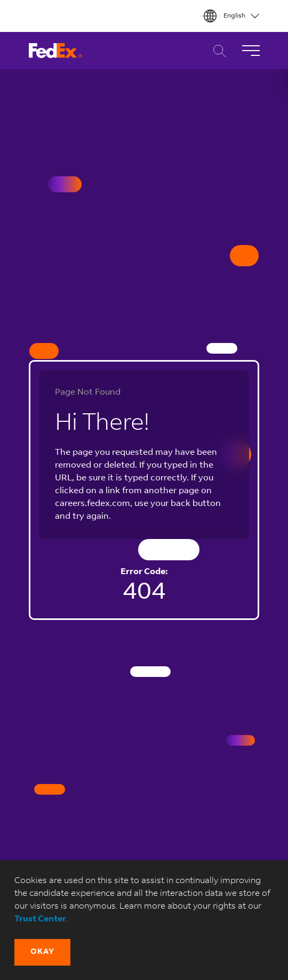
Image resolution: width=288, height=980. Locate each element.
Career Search (217, 51)
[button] (42, 952)
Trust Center (40, 919)
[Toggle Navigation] (251, 51)
